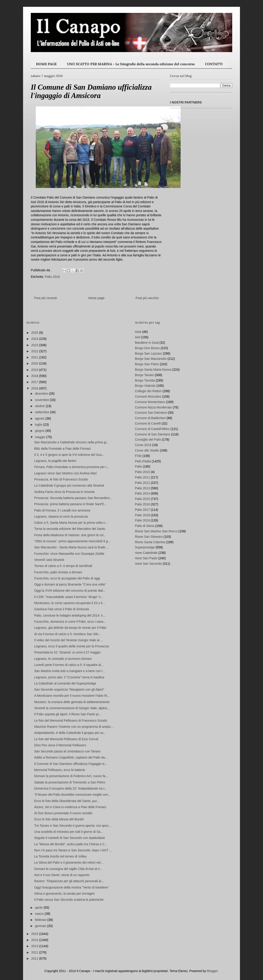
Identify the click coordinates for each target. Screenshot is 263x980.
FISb (138, 456)
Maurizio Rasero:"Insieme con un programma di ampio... (74, 727)
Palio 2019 (142, 520)
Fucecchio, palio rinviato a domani (58, 572)
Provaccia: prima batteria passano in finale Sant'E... (70, 504)
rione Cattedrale (146, 553)
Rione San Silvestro (149, 537)
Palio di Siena (145, 526)
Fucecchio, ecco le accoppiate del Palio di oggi (67, 578)
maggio (41, 437)
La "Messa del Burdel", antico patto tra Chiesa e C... (71, 844)
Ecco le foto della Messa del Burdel (59, 819)
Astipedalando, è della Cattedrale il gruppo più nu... (70, 733)
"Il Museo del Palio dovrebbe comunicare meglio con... (72, 795)
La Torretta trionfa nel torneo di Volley (60, 856)
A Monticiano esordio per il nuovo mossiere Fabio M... (72, 696)
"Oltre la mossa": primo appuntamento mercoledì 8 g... (72, 541)
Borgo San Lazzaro (148, 353)
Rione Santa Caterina (150, 542)
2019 (35, 370)
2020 (35, 363)
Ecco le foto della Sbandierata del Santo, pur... (67, 801)
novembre (42, 400)
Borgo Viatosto (145, 386)
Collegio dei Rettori (148, 391)
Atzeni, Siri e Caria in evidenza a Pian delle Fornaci (70, 807)
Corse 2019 (143, 445)
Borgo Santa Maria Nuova (153, 370)
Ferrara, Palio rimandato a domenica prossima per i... (72, 467)
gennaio (41, 926)
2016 (35, 388)
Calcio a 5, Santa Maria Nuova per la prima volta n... (71, 523)
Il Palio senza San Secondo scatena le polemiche (69, 900)
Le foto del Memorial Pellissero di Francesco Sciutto (71, 721)
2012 (35, 952)
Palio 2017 (142, 510)
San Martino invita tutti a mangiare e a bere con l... (70, 671)
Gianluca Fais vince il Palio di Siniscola (62, 609)
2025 (35, 333)
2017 (35, 382)
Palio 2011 (142, 477)
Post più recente (46, 298)
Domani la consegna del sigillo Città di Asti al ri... (68, 869)
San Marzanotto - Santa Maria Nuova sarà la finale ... (72, 547)
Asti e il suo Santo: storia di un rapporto (62, 875)
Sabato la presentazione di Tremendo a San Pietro (70, 782)
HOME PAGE (46, 64)
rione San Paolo (146, 558)
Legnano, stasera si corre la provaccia (61, 516)
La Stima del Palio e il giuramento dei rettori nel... (69, 862)
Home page (96, 298)
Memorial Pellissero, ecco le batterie (60, 770)
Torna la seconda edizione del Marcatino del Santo (70, 529)
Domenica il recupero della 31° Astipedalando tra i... (71, 788)
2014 (35, 940)
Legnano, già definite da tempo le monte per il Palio (70, 628)
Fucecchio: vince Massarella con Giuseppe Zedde (69, 554)
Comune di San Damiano (153, 434)
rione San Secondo (148, 564)
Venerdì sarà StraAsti (49, 560)
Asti (137, 337)
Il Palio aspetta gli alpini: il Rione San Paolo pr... (68, 714)
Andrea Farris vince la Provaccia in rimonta (64, 492)
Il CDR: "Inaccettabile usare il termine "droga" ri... (69, 597)
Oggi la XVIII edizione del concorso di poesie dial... (70, 591)
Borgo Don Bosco (147, 348)
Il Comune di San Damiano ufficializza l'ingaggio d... (71, 764)
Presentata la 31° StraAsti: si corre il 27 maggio (67, 652)
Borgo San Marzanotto (151, 359)
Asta (138, 332)
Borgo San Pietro (147, 364)
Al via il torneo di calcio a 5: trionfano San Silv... (67, 634)
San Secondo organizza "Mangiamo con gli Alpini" (69, 689)
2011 (35, 958)
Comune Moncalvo (148, 396)
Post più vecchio (147, 298)
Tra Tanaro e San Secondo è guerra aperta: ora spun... (73, 826)
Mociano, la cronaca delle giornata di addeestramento (72, 702)
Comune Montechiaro (150, 402)
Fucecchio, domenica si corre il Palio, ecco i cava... (70, 622)
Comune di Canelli (148, 423)
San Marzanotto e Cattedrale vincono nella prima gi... (72, 442)
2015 (35, 934)
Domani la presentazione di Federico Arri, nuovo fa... (71, 776)
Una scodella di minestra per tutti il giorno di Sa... (69, 832)
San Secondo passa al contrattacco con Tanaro (67, 751)
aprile (39, 908)
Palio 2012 (142, 483)
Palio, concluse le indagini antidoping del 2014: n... (70, 615)
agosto (40, 418)
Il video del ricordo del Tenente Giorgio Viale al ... (69, 640)
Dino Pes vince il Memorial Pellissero (60, 745)
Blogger (212, 971)
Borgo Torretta (145, 380)
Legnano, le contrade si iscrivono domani (63, 659)
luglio (39, 425)
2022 (35, 351)
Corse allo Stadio (147, 450)
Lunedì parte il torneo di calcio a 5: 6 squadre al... (69, 665)
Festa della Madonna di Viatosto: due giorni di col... (70, 535)
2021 (35, 357)
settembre (42, 412)
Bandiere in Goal (147, 343)
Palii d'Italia (143, 461)
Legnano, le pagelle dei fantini (55, 461)
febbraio (41, 920)
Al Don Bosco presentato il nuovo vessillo (63, 813)
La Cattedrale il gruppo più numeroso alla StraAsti (69, 485)
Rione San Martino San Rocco (156, 531)
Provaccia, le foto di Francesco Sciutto (61, 479)
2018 (35, 376)
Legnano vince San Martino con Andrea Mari (65, 473)
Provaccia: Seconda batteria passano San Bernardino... (73, 498)
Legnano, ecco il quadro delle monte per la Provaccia (72, 646)
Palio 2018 (142, 515)
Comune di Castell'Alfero (152, 429)
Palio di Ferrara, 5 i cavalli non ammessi (62, 510)
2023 (35, 345)
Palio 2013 (142, 488)
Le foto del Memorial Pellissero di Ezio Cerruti (66, 739)
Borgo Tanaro (144, 375)
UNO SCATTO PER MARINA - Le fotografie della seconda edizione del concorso (131, 64)
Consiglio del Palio (148, 440)
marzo (40, 914)
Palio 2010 (142, 472)
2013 (35, 946)
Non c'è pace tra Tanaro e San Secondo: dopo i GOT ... (73, 850)
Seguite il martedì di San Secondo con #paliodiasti (69, 838)
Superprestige (145, 547)
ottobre (40, 406)
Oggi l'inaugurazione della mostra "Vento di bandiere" (72, 887)
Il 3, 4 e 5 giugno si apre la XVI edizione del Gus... (69, 455)
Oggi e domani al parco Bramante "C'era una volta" (70, 584)
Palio (138, 466)
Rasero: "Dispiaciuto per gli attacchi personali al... (69, 881)
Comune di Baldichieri (150, 418)
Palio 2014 (142, 493)
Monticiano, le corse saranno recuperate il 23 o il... (70, 603)
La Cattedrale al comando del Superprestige (65, 683)
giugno (40, 431)
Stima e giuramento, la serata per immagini (64, 894)
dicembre (42, 394)
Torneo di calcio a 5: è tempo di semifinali (63, 566)
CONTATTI (214, 64)
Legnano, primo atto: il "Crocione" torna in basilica (69, 677)
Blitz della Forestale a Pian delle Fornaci (62, 449)
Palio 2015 (142, 499)
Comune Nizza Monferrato (153, 407)
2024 (35, 339)
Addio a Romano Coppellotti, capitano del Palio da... (71, 757)
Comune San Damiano (151, 413)
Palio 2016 (52, 277)
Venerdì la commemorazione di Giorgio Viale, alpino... (72, 708)
